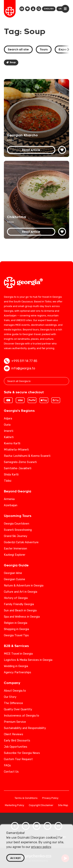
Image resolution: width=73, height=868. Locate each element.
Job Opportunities (16, 747)
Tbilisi (8, 481)
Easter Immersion (15, 549)
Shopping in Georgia (16, 629)
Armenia (9, 499)
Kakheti (9, 437)
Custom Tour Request (18, 759)
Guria (7, 425)
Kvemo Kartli (12, 443)
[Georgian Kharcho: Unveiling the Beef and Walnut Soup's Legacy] (36, 118)
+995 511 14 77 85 (21, 361)
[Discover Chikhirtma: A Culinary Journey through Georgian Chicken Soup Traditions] (36, 200)
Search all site (18, 49)
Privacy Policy (50, 798)
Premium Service (15, 722)
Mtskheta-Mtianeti (16, 450)
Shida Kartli (11, 475)
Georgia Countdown (17, 524)
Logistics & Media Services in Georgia (28, 660)
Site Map (63, 805)
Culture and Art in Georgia (21, 592)
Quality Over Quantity (18, 709)
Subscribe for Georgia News (22, 753)
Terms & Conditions (26, 798)
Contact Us (11, 772)
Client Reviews (14, 734)
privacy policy (41, 847)
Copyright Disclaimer (41, 805)
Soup (11, 62)
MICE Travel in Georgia (18, 654)
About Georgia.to (15, 691)
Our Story (10, 697)
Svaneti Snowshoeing (18, 530)
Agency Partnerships (18, 672)
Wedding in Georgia (16, 666)
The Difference (13, 703)
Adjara (8, 419)
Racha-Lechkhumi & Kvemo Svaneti (27, 456)
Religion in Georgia (16, 623)
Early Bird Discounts (17, 741)
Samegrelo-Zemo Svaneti (20, 462)
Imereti (9, 431)
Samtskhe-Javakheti (18, 468)
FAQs (7, 765)
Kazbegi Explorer (15, 555)
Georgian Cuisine (15, 579)
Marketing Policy (15, 805)
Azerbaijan (11, 505)
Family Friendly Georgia (19, 604)
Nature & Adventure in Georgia (24, 586)
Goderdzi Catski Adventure (21, 542)
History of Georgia (16, 598)
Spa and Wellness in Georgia (22, 617)
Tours (44, 49)
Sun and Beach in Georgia (20, 611)
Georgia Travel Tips (16, 635)
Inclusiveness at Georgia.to (22, 716)
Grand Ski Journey (16, 536)
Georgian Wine (13, 573)
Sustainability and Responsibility (25, 728)
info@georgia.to (19, 368)
